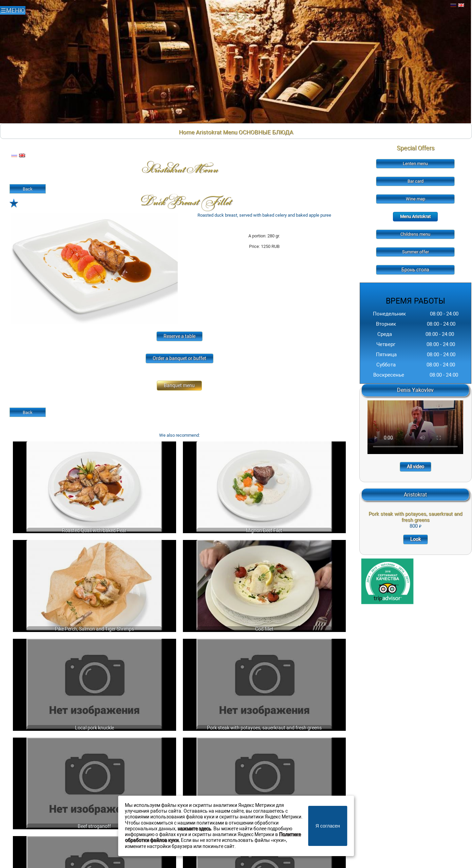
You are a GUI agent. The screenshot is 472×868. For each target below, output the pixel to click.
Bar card (416, 181)
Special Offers (416, 148)
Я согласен (328, 826)
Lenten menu (415, 164)
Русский (453, 5)
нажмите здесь (194, 829)
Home (187, 132)
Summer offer (416, 252)
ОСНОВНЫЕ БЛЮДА (266, 132)
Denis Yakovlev (415, 390)
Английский (461, 5)
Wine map (416, 199)
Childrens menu (415, 234)
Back (28, 189)
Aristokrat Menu (216, 132)
